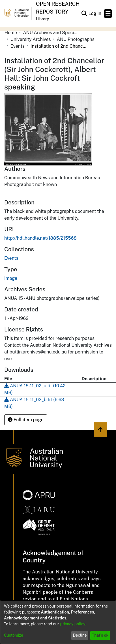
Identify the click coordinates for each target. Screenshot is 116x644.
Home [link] (11, 33)
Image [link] (11, 278)
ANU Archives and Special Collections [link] (51, 33)
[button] (84, 14)
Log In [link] (95, 13)
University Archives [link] (31, 39)
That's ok (100, 635)
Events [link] (18, 46)
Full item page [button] (26, 420)
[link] (11, 258)
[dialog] (58, 622)
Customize (14, 635)
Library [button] (42, 19)
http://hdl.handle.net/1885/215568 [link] (40, 238)
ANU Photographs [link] (76, 39)
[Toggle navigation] (108, 14)
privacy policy (73, 624)
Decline (80, 635)
